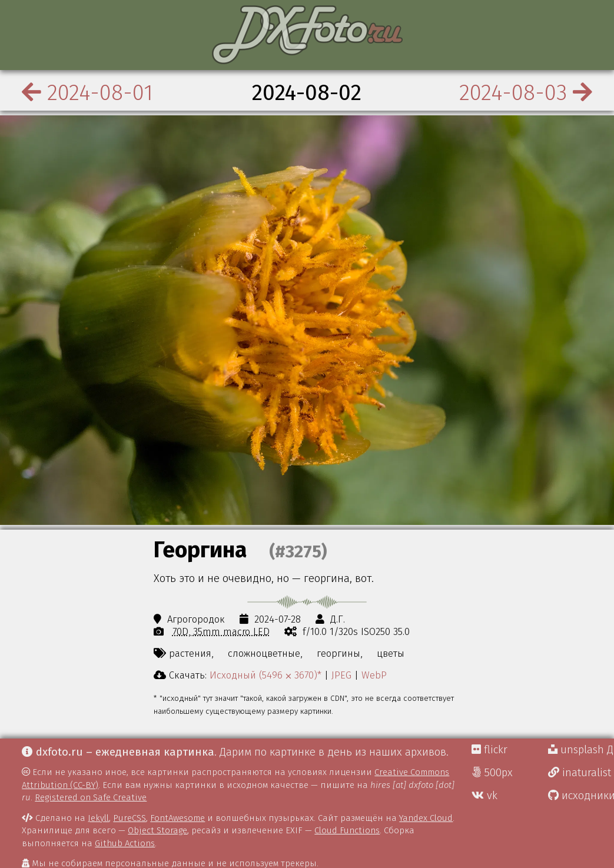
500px (492, 773)
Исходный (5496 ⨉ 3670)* (265, 675)
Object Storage (157, 830)
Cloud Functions (347, 830)
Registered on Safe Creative (91, 797)
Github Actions (125, 843)
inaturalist (580, 773)
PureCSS (130, 818)
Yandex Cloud (426, 818)
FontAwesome (177, 818)
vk (484, 796)
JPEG (341, 675)
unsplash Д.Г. (581, 750)
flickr (489, 750)
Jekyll (98, 818)
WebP (374, 675)
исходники (581, 796)
